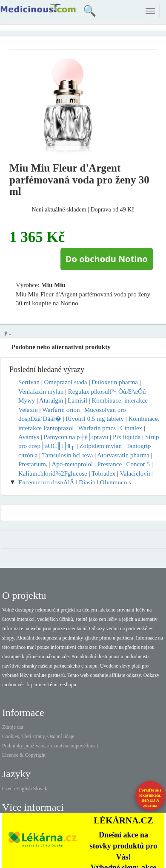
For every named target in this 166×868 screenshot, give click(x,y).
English (24, 789)
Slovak (40, 789)
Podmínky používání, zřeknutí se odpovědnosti (50, 746)
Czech (9, 789)
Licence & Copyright (24, 755)
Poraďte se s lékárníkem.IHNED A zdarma (150, 798)
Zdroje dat (13, 727)
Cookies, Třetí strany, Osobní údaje (38, 736)
